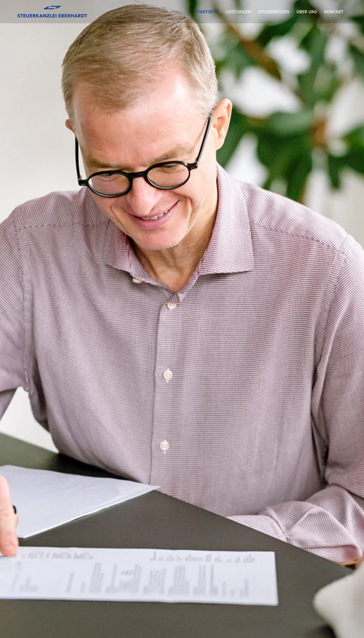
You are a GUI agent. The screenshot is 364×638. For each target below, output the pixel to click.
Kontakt (334, 12)
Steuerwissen (274, 12)
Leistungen (238, 12)
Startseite (207, 12)
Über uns (307, 12)
